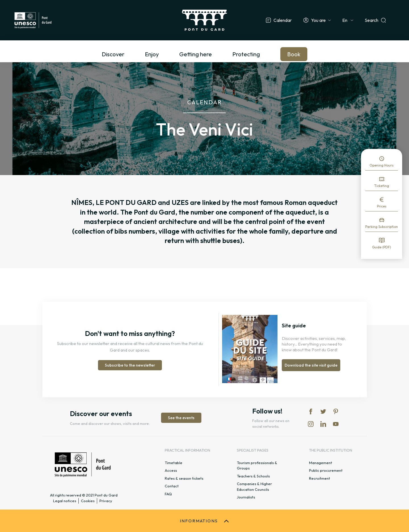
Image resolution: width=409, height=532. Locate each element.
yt (336, 424)
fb (311, 412)
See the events (181, 418)
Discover (113, 54)
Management (321, 463)
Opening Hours (382, 165)
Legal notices (65, 501)
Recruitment (320, 478)
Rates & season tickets (184, 478)
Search (372, 20)
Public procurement (326, 470)
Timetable (174, 463)
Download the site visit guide (311, 365)
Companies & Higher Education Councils (254, 487)
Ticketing (382, 186)
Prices (382, 206)
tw (323, 412)
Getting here (196, 54)
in (311, 424)
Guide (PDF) (382, 247)
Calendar (283, 20)
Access (171, 470)
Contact (172, 486)
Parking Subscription (382, 227)
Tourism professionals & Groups (257, 465)
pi (336, 412)
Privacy (106, 501)
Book (294, 54)
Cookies (88, 501)
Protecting (246, 54)
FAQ (168, 494)
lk (323, 424)
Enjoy (152, 54)
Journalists (246, 497)
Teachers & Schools (253, 476)
